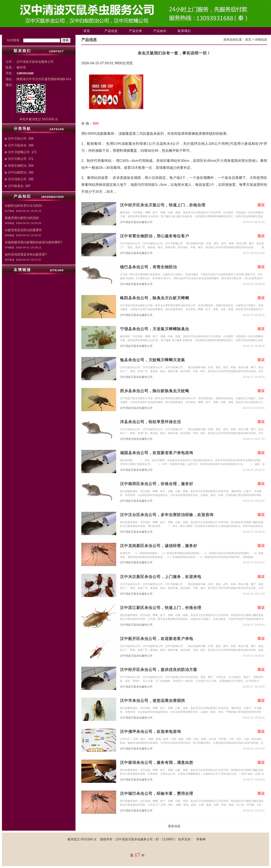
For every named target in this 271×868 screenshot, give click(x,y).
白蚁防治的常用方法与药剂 (23, 206)
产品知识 (160, 31)
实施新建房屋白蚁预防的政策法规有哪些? (34, 242)
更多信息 (174, 826)
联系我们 (184, 31)
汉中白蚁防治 (17, 172)
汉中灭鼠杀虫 (17, 145)
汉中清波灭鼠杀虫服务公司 (136, 222)
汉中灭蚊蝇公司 (19, 152)
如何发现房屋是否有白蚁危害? (26, 254)
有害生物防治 (17, 166)
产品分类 (135, 31)
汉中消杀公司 (17, 179)
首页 (87, 31)
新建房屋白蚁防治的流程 (22, 218)
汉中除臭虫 (16, 186)
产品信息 (111, 31)
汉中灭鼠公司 (17, 139)
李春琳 (201, 839)
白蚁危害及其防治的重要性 (23, 230)
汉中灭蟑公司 (17, 159)
